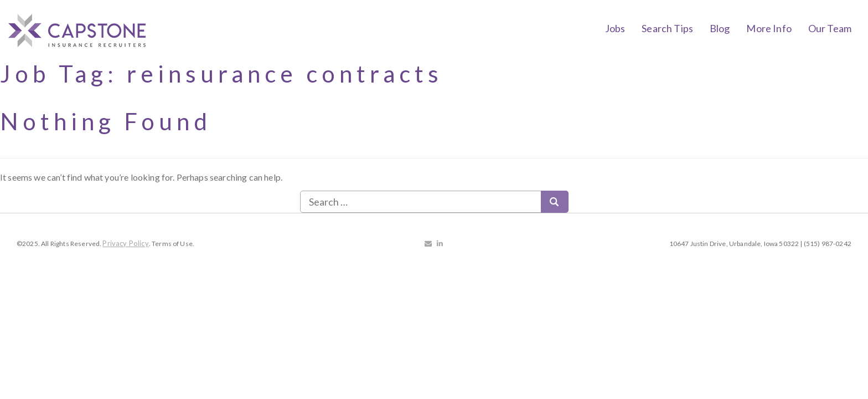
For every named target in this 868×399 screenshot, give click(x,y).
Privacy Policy (125, 243)
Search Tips (667, 28)
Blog (720, 28)
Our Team (830, 28)
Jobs (615, 28)
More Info (769, 28)
